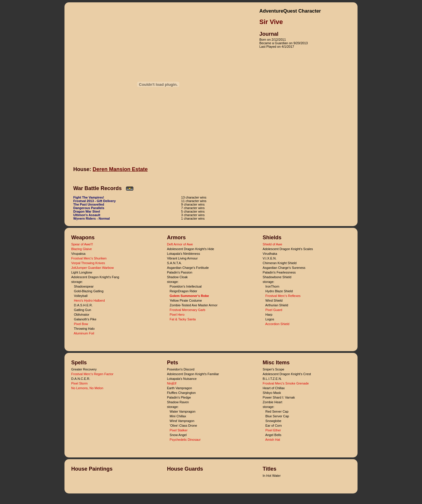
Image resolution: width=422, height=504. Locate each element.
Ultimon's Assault (87, 215)
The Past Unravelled (89, 204)
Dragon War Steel (87, 211)
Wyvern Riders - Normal (92, 218)
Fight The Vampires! (89, 197)
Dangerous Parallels (89, 208)
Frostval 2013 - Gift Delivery (95, 201)
